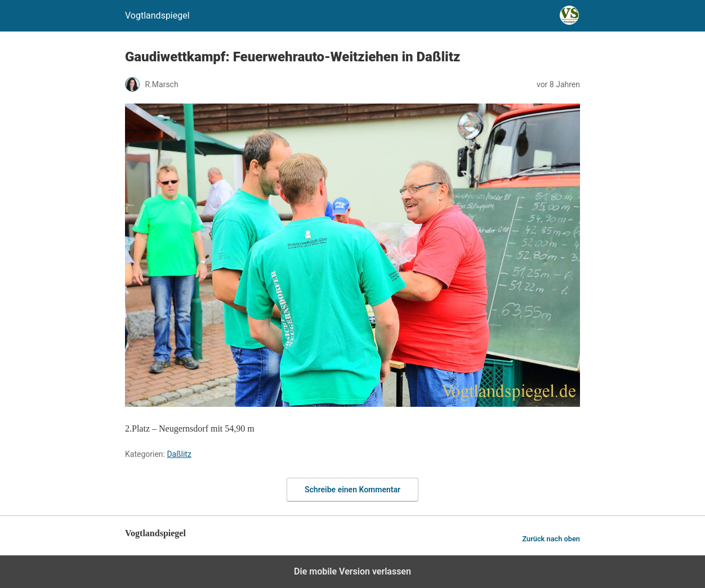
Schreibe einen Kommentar (352, 490)
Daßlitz (179, 454)
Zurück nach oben (551, 539)
